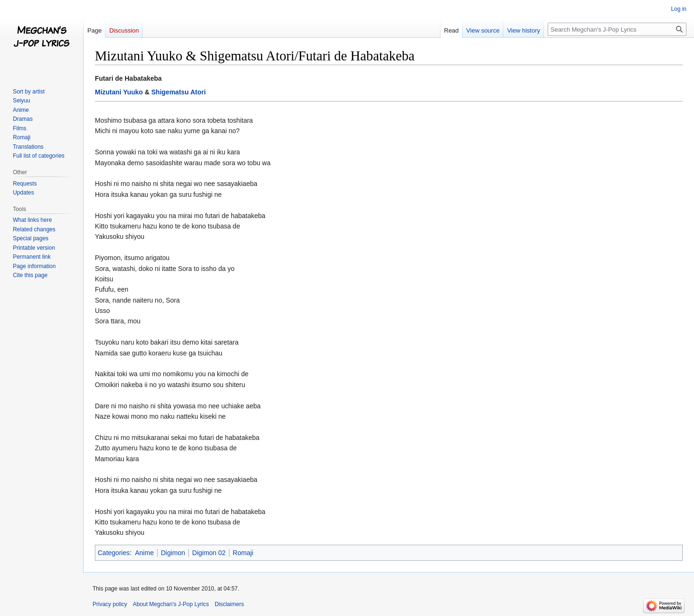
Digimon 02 (209, 553)
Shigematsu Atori (179, 92)
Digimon (173, 553)
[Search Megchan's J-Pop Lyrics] (617, 29)
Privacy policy (110, 604)
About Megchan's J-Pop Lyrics (171, 604)
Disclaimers (229, 604)
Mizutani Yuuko (119, 92)
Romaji (243, 553)
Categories (114, 553)
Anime (144, 553)
